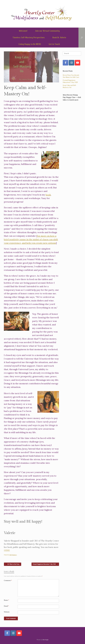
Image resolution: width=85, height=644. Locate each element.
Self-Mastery (13, 555)
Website (7, 612)
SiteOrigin (45, 640)
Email (6, 606)
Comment (8, 580)
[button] (82, 38)
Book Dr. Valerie (59, 37)
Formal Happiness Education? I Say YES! (45, 564)
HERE (7, 550)
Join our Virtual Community (47, 31)
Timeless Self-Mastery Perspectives (29, 37)
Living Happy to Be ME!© (30, 44)
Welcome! (23, 31)
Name (6, 600)
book (48, 195)
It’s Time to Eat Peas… (13, 564)
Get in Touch (54, 44)
